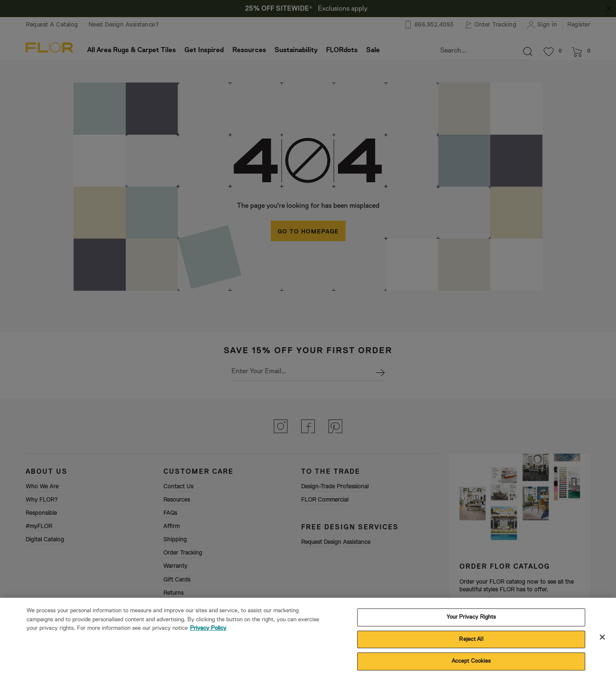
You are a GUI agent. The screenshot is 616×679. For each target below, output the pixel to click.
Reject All (471, 642)
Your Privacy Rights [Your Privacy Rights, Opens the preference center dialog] (471, 620)
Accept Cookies (471, 665)
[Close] (602, 640)
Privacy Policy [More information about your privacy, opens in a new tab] (208, 631)
